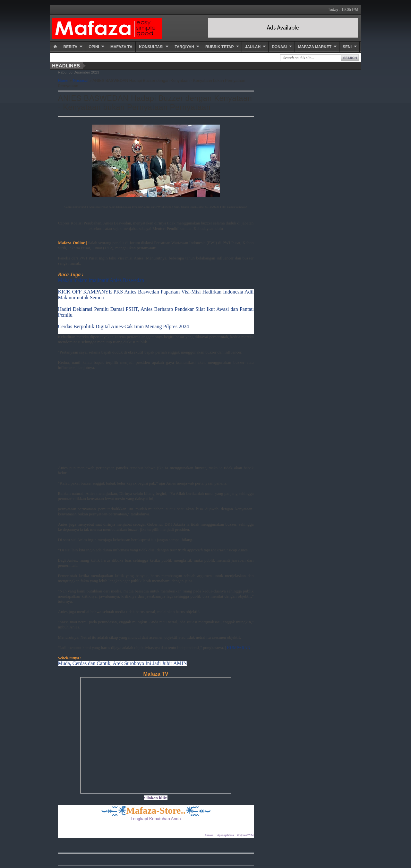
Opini (94, 47)
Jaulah (253, 47)
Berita (71, 47)
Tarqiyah (184, 47)
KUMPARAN (239, 648)
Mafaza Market (315, 47)
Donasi (279, 47)
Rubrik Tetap (219, 47)
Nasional (81, 81)
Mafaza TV (121, 47)
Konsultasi (151, 47)
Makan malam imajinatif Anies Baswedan (101, 280)
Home (63, 81)
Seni (347, 47)
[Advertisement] (156, 420)
